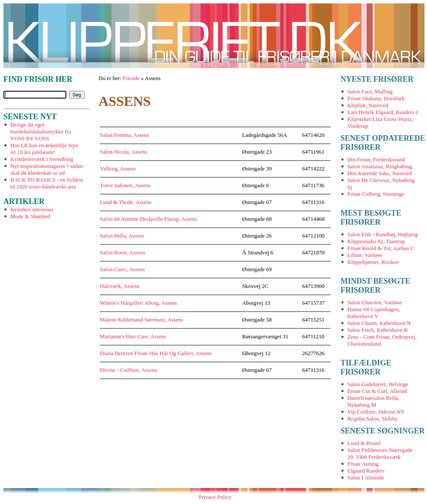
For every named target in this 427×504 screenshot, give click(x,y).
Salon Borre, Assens (122, 252)
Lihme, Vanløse (365, 255)
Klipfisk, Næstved (368, 105)
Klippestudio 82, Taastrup (376, 241)
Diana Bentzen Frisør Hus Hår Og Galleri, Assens (156, 353)
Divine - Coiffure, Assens (128, 370)
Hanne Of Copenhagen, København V (374, 313)
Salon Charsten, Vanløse (375, 302)
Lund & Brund (364, 443)
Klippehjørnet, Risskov (373, 262)
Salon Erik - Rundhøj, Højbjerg (382, 234)
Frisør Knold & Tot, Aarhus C (381, 248)
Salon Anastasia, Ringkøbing (380, 166)
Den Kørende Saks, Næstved (379, 173)
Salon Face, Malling (370, 91)
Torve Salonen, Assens (125, 185)
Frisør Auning (363, 464)
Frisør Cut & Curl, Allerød (377, 391)
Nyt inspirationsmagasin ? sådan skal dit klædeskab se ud (47, 169)
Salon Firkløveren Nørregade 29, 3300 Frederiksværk (380, 453)
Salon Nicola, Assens (124, 152)
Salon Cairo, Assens (122, 269)
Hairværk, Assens (120, 286)
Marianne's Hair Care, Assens (133, 336)
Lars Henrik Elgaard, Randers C (383, 112)
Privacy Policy (215, 497)
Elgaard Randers (366, 471)
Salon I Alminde (366, 478)
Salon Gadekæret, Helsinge (378, 384)
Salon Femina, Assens (124, 135)
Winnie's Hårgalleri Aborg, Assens (138, 303)
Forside (131, 78)
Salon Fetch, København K (378, 330)
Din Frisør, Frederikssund (376, 159)
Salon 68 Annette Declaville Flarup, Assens (149, 219)
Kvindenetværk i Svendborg (42, 159)
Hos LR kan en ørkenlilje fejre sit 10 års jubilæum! (44, 149)
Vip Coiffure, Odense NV (376, 412)
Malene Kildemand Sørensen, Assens (142, 320)
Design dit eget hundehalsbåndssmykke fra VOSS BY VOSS (41, 131)
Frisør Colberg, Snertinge (376, 194)
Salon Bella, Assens (122, 236)
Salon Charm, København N (379, 323)
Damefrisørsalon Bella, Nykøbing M (373, 401)
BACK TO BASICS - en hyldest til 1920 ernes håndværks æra (47, 183)
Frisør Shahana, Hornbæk (376, 98)
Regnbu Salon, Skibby (373, 419)
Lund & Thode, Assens (126, 202)
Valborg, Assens (118, 169)
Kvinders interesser (32, 209)
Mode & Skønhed (30, 216)
